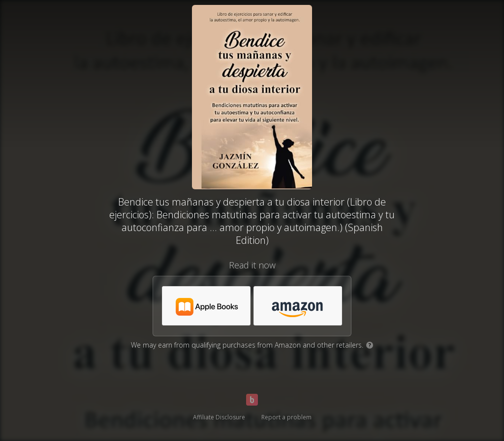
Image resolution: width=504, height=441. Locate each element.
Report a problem (286, 417)
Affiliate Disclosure (219, 417)
